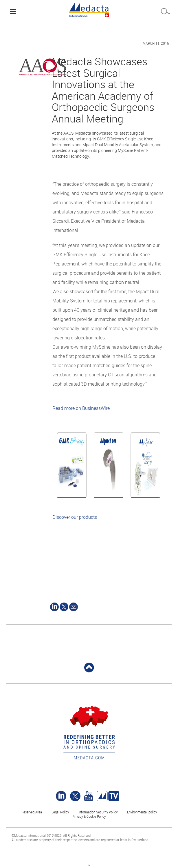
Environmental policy (142, 812)
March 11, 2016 (156, 43)
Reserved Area (32, 812)
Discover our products (75, 517)
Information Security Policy (98, 812)
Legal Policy (60, 812)
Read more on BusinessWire (81, 408)
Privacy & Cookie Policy (89, 816)
